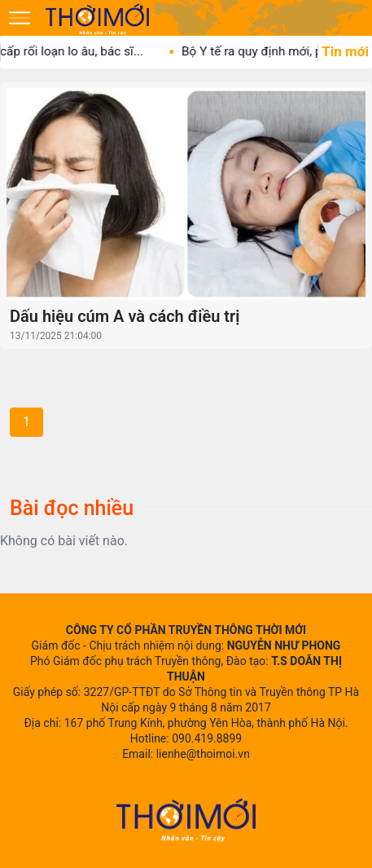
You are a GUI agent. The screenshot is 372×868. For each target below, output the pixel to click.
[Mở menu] (20, 18)
